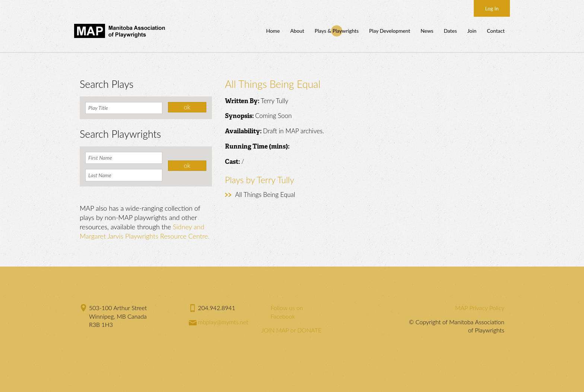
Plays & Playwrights (337, 31)
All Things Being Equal (265, 195)
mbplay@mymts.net (223, 322)
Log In (492, 8)
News (427, 31)
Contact (496, 31)
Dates (450, 31)
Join (472, 31)
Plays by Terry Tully (260, 180)
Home (273, 31)
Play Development (390, 31)
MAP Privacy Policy (480, 308)
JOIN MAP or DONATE (291, 330)
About (297, 31)
